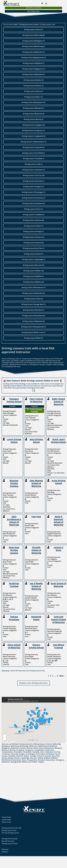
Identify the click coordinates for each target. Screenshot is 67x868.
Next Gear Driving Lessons (14, 550)
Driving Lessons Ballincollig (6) (33, 35)
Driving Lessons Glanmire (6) (33, 220)
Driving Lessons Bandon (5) (34, 80)
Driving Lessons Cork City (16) (34, 175)
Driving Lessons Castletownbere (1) (34, 142)
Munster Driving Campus (14, 483)
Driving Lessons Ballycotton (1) (34, 52)
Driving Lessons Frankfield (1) (34, 215)
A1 (50, 661)
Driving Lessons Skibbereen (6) (33, 321)
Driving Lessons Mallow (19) (33, 271)
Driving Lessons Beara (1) (33, 97)
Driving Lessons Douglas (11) (33, 187)
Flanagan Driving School (14, 400)
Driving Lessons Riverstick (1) (33, 310)
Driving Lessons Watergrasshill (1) (33, 327)
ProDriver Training (14, 585)
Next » (62, 676)
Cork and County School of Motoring (59, 619)
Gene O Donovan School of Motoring (58, 521)
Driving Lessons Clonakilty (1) (34, 159)
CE (10, 599)
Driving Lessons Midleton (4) (33, 282)
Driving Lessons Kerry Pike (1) (34, 248)
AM (56, 661)
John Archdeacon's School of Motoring (14, 521)
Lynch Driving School (14, 441)
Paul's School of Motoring (36, 400)
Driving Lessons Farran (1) (33, 209)
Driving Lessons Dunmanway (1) (34, 198)
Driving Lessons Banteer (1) (34, 86)
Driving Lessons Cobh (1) (34, 164)
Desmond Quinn (36, 618)
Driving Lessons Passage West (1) (34, 304)
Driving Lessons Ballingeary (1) (34, 41)
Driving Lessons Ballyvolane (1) (34, 74)
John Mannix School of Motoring (36, 483)
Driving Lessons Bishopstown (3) (34, 102)
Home (16, 25)
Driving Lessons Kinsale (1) (34, 254)
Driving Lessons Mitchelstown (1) (34, 288)
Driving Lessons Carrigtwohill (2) (33, 136)
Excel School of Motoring (58, 585)
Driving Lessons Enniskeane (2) (34, 203)
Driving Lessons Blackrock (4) (33, 114)
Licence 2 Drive (58, 549)
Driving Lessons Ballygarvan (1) (34, 69)
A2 (53, 661)
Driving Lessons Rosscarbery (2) (34, 316)
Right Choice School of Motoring (58, 401)
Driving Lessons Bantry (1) (34, 91)
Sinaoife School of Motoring (36, 550)
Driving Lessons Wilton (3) (34, 338)
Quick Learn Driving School (58, 441)
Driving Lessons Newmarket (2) (33, 293)
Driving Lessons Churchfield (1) (33, 153)
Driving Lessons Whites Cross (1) (34, 332)
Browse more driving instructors (33, 683)
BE (6, 599)
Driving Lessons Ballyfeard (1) (34, 63)
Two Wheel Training (58, 646)
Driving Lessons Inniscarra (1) (34, 237)
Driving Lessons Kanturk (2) (34, 243)
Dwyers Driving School (36, 646)
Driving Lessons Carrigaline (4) (34, 125)
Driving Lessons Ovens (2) (34, 299)
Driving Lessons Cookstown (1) (34, 170)
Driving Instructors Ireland (29, 25)
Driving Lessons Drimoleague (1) (33, 192)
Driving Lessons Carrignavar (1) (34, 130)
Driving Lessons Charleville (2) (33, 147)
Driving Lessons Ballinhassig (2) (34, 46)
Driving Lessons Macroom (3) (34, 265)
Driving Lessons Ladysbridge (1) (34, 260)
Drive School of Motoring (14, 646)
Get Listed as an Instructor (33, 8)
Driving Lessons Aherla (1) (34, 30)
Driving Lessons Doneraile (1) (33, 181)
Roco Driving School (36, 441)
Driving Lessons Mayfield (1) (34, 276)
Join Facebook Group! (33, 11)
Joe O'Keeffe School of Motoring (36, 586)
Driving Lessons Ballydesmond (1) (34, 58)
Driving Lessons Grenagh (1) (34, 231)
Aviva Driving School (58, 482)
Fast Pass (36, 516)
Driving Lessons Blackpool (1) (33, 108)
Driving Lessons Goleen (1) (34, 226)
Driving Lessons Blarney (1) (33, 119)
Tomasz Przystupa (14, 618)
